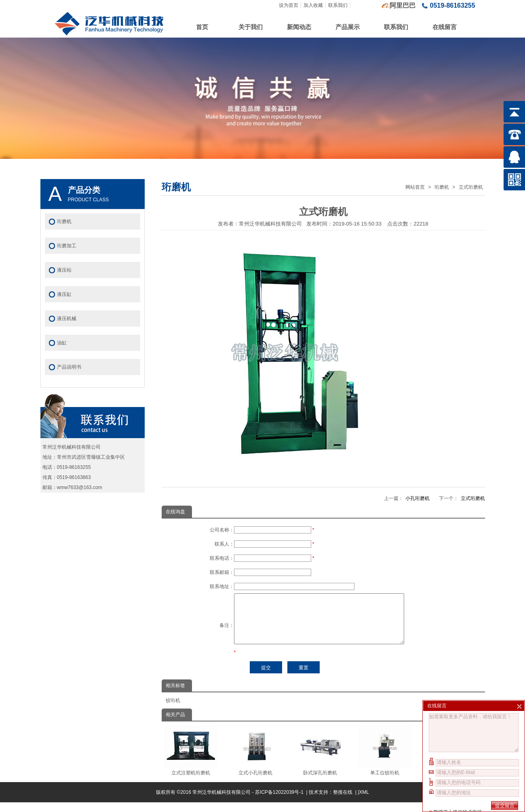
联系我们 (338, 5)
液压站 (64, 270)
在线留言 (445, 27)
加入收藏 (313, 5)
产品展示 (348, 27)
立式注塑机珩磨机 (191, 760)
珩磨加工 (67, 246)
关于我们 (251, 27)
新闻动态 (299, 27)
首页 (202, 27)
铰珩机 (173, 710)
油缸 (62, 343)
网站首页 (415, 187)
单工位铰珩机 (385, 760)
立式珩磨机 (471, 187)
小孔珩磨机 (417, 498)
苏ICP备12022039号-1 (280, 802)
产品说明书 (69, 367)
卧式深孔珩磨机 (320, 760)
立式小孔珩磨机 (256, 760)
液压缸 (64, 294)
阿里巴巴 (403, 5)
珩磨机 (442, 187)
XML (364, 802)
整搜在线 (343, 802)
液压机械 (67, 318)
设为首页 (289, 5)
